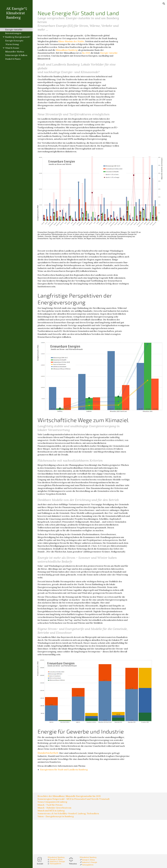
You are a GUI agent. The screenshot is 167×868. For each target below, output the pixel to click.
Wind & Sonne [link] (12, 48)
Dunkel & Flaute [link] (13, 59)
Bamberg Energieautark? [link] (18, 37)
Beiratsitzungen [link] (13, 33)
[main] (78, 21)
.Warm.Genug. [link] (12, 44)
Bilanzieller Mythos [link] (15, 52)
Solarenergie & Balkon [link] (16, 55)
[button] (164, 4)
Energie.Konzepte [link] (14, 41)
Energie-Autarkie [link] (14, 30)
